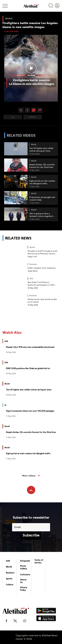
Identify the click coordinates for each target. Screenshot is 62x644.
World (9, 567)
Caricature (25, 575)
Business (10, 573)
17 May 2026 (11, 416)
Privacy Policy (24, 589)
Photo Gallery (24, 567)
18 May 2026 (11, 352)
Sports (9, 579)
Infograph (25, 561)
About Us (23, 581)
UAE (8, 561)
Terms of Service (39, 561)
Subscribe (31, 535)
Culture (10, 585)
